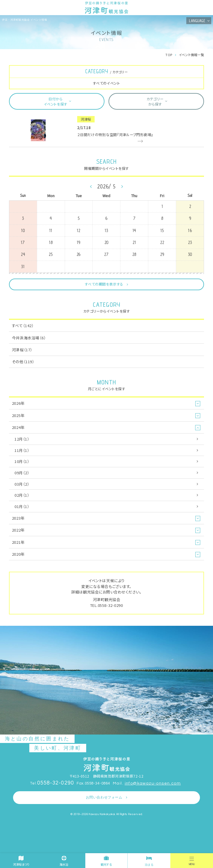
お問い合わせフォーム (104, 797)
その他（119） (23, 362)
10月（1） (22, 461)
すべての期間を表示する (104, 284)
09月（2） (22, 473)
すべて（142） (23, 326)
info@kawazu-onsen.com (153, 783)
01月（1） (22, 506)
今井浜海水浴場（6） (29, 338)
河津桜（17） (22, 350)
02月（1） (22, 495)
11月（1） (22, 450)
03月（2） (22, 484)
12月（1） (22, 439)
